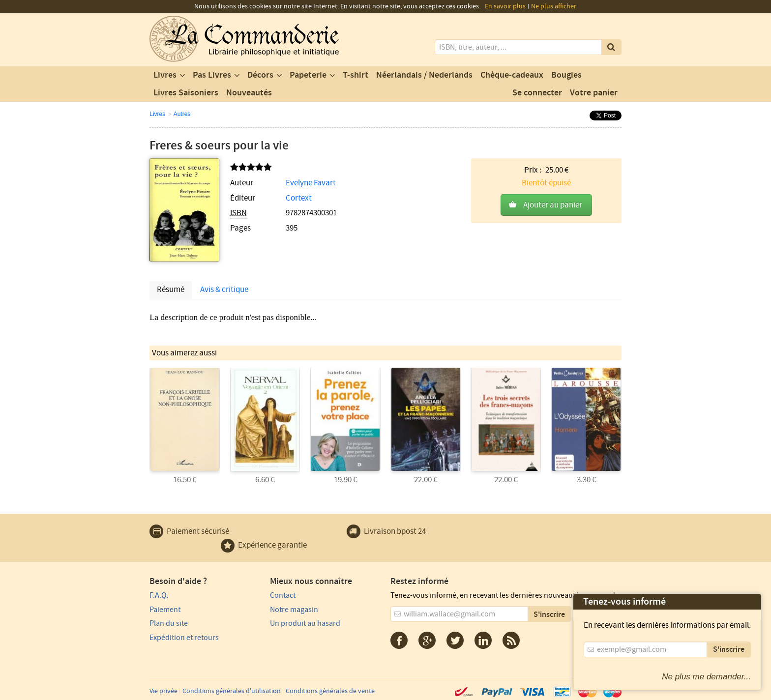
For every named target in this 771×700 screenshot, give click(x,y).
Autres (182, 114)
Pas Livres (212, 75)
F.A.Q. (159, 595)
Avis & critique (224, 290)
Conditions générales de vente (330, 691)
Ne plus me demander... (706, 677)
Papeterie (308, 75)
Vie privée (163, 691)
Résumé (171, 290)
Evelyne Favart (311, 183)
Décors (260, 75)
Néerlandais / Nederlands (424, 75)
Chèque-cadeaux (512, 75)
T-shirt (356, 75)
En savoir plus (505, 6)
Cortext (299, 198)
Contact (283, 595)
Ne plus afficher (554, 6)
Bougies (566, 75)
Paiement (165, 610)
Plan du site (169, 623)
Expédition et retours (184, 638)
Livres (165, 75)
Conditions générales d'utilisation (232, 691)
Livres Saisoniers (186, 93)
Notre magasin (294, 610)
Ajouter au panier (553, 205)
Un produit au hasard (305, 623)
